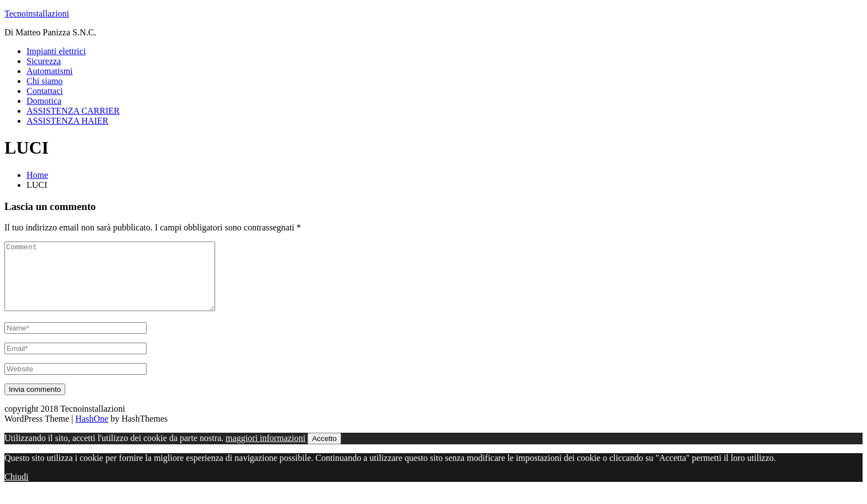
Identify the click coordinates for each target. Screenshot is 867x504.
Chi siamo (45, 81)
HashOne (92, 432)
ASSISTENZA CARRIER (73, 111)
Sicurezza (44, 61)
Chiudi (17, 490)
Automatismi (50, 71)
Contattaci (45, 91)
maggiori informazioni (265, 451)
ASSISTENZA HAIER (67, 121)
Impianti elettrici (56, 51)
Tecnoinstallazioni (37, 14)
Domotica (44, 101)
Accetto (324, 452)
